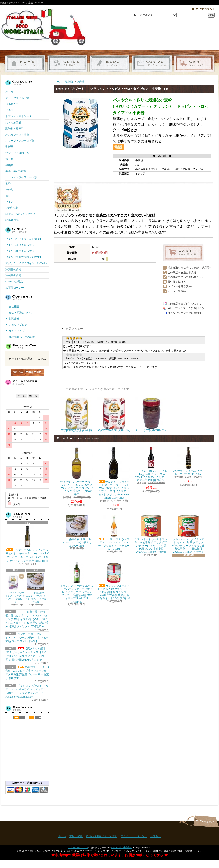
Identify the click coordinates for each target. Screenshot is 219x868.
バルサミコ (12, 104)
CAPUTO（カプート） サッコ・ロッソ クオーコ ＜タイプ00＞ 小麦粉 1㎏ (114, 414)
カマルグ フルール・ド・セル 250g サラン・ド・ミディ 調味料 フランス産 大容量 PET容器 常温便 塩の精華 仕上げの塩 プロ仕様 (114, 581)
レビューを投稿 (177, 291)
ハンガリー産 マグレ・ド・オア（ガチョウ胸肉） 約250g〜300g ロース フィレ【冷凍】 (27, 638)
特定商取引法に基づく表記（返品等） (190, 268)
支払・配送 (76, 836)
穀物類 (9, 165)
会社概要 (14, 307)
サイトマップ (17, 331)
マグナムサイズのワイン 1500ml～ (27, 263)
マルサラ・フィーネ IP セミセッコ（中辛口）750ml (188, 461)
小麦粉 (80, 82)
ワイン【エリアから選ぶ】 (21, 245)
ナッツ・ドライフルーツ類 (21, 177)
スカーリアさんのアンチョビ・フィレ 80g (151, 414)
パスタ (9, 92)
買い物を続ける (177, 282)
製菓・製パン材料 (16, 171)
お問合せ (152, 64)
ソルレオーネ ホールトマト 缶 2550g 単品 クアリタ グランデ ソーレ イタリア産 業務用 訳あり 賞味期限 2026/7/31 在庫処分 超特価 (151, 534)
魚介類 (9, 159)
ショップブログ (110, 64)
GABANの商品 (14, 282)
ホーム (25, 64)
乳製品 (9, 147)
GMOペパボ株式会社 (122, 847)
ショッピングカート (194, 64)
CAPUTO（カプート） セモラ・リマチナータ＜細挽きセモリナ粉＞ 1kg (77, 414)
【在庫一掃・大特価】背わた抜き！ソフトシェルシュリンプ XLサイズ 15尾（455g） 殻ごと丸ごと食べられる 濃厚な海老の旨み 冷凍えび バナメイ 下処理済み (27, 619)
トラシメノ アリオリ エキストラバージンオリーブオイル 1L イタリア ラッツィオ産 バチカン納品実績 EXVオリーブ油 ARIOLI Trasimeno (77, 582)
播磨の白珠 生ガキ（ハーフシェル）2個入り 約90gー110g (36, 588)
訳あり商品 (12, 220)
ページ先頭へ (206, 821)
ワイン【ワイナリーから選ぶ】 (24, 239)
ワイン (9, 202)
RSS (20, 718)
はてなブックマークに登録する (186, 313)
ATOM (35, 718)
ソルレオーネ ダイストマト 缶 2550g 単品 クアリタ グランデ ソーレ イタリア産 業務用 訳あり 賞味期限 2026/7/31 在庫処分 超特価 (188, 534)
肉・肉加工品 (13, 122)
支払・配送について (67, 64)
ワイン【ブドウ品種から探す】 (24, 257)
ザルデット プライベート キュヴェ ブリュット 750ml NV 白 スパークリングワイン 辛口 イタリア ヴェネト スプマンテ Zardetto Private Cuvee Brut (114, 473)
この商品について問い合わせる (186, 277)
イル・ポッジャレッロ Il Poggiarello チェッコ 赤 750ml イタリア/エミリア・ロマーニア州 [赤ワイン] (151, 464)
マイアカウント (203, 9)
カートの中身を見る (27, 372)
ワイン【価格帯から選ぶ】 (21, 251)
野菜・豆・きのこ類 (17, 153)
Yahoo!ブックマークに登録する (186, 308)
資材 (8, 196)
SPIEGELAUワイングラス (20, 214)
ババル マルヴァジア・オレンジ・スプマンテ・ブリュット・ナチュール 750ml (114, 533)
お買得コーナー (15, 288)
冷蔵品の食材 (13, 275)
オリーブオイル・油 (17, 98)
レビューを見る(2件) (180, 286)
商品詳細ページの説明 (22, 337)
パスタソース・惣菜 (17, 135)
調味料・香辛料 (15, 129)
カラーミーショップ (78, 847)
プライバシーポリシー (134, 836)
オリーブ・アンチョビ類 (20, 141)
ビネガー (11, 110)
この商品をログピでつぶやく (185, 304)
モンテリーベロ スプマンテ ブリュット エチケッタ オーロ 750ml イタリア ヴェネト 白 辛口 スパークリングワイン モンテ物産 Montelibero (27, 544)
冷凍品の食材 (13, 269)
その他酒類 (12, 208)
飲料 (8, 183)
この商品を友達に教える (182, 273)
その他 (9, 190)
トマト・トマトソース (19, 116)
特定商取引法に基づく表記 (102, 836)
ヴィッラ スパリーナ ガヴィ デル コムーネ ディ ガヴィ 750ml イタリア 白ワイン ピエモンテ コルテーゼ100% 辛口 (77, 471)
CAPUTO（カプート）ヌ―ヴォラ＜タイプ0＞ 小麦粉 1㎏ (16, 588)
